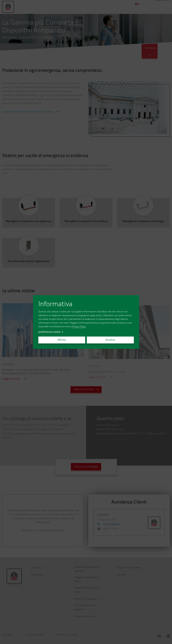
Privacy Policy (79, 327)
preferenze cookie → (51, 332)
